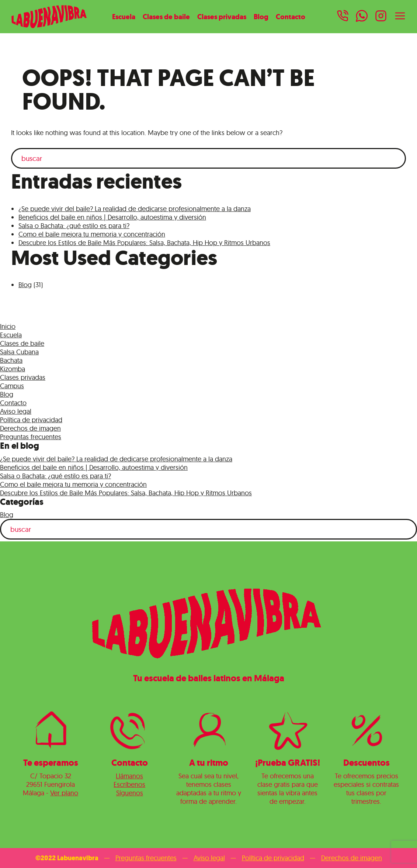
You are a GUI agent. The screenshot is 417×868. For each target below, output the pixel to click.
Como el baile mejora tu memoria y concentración (92, 234)
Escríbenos (129, 784)
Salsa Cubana (19, 352)
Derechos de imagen (30, 428)
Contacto (291, 17)
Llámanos (129, 776)
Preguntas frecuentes (31, 437)
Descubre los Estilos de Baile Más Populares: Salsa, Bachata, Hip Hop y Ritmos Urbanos (144, 243)
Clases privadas (222, 17)
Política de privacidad (31, 420)
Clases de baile (166, 17)
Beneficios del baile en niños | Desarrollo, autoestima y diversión (112, 217)
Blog (261, 17)
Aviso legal (16, 411)
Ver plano (64, 793)
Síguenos (130, 793)
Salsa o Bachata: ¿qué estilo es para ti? (74, 226)
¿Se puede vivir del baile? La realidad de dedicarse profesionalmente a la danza (135, 209)
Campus (12, 386)
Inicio (8, 326)
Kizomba (13, 369)
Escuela (124, 17)
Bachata (11, 360)
